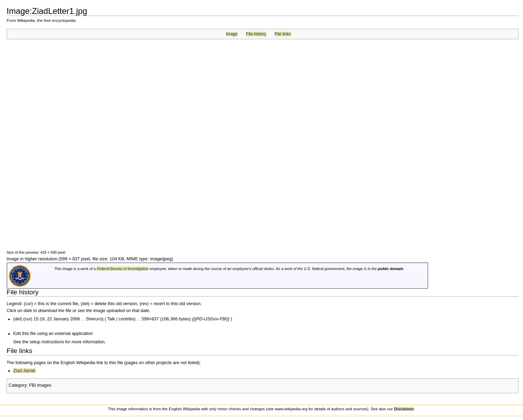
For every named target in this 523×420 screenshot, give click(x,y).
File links (283, 34)
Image (232, 34)
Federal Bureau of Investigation (123, 269)
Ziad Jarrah (24, 371)
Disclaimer (404, 409)
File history (256, 34)
